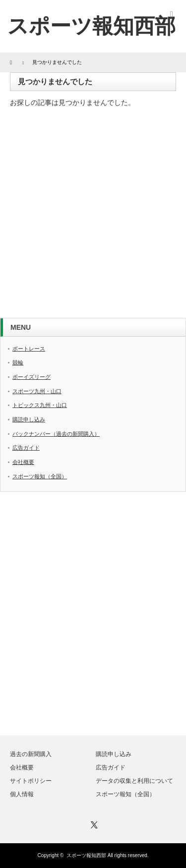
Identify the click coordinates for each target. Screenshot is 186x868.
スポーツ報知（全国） (40, 476)
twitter (141, 11)
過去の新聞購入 (31, 754)
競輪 (18, 362)
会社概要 (23, 462)
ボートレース (29, 349)
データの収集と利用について (134, 781)
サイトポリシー (31, 781)
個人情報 (22, 794)
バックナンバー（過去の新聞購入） (56, 434)
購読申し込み (29, 419)
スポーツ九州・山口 (37, 391)
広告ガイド (26, 448)
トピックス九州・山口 (40, 405)
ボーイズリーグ (31, 377)
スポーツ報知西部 (86, 855)
